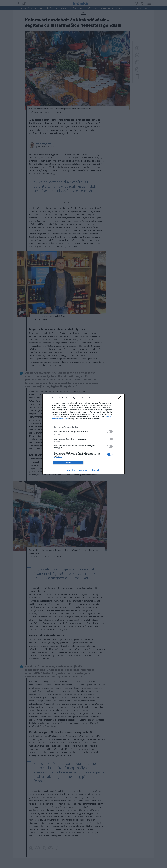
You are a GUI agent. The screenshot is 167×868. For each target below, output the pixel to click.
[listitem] (83, 427)
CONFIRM (68, 463)
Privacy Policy (95, 470)
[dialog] (83, 434)
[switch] (110, 432)
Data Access (83, 470)
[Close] (120, 398)
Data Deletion (71, 470)
